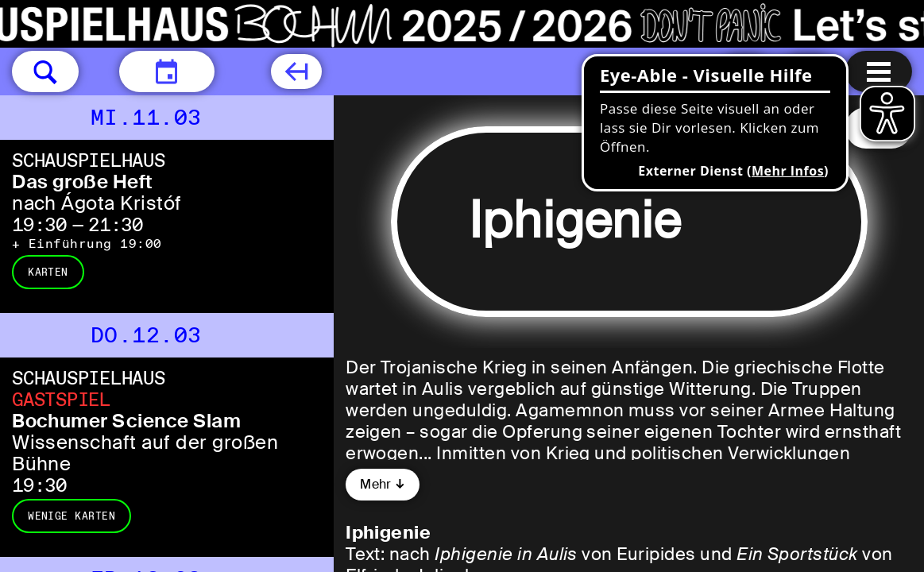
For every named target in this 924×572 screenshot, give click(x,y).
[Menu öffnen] (879, 71)
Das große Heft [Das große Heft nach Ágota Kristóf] (83, 182)
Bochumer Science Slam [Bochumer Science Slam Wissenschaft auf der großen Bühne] (126, 421)
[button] (45, 71)
